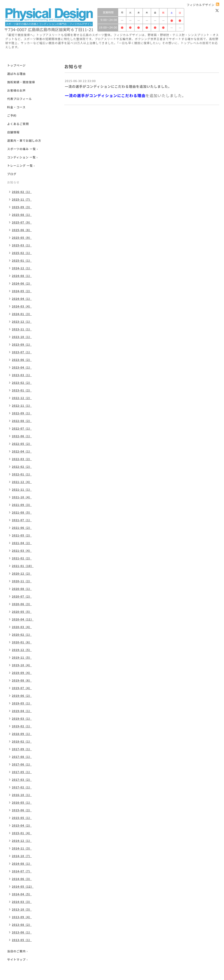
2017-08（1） (22, 757)
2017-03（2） (22, 780)
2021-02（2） (22, 558)
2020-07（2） (22, 596)
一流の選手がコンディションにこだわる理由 (105, 95)
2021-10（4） (22, 497)
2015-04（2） (22, 825)
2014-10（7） (22, 856)
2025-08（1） (22, 215)
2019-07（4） (22, 688)
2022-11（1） (22, 406)
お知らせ (13, 182)
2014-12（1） (22, 841)
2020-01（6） (22, 642)
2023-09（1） (22, 344)
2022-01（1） (22, 474)
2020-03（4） (22, 627)
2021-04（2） (22, 543)
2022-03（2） (22, 459)
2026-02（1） (22, 192)
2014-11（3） (22, 848)
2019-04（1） (22, 711)
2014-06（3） (22, 879)
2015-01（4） (22, 833)
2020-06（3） (22, 604)
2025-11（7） (22, 199)
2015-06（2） (22, 810)
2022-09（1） (22, 413)
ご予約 (12, 115)
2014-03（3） (22, 902)
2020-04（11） (23, 619)
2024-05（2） (22, 291)
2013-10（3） (22, 909)
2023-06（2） (22, 360)
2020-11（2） (22, 581)
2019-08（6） (22, 680)
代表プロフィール (20, 99)
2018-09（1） (22, 734)
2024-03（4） (22, 306)
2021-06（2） (22, 528)
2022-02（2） (22, 467)
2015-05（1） (22, 818)
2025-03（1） (22, 245)
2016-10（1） (22, 795)
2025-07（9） (22, 222)
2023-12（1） (22, 322)
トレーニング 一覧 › (21, 165)
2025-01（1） (22, 261)
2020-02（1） (22, 635)
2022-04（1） (22, 451)
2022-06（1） (22, 436)
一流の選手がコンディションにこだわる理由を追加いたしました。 (118, 86)
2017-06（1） (22, 764)
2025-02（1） (22, 253)
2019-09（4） (22, 673)
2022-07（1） (22, 428)
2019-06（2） (22, 696)
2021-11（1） (22, 490)
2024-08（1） (22, 276)
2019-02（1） (22, 726)
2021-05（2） (22, 535)
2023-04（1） (22, 367)
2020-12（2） (22, 573)
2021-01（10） (23, 566)
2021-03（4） (22, 551)
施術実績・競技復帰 (21, 82)
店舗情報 (13, 132)
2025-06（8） (22, 230)
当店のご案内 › (18, 951)
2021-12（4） (22, 482)
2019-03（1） (22, 719)
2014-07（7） (22, 871)
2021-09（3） (22, 505)
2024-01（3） (22, 314)
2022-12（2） (22, 398)
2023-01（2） (22, 390)
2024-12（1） (22, 268)
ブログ (12, 174)
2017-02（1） (22, 787)
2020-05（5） (22, 612)
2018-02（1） (22, 741)
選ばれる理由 (16, 74)
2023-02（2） (22, 383)
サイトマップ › (18, 959)
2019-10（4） (22, 665)
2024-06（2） (22, 283)
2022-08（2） (22, 421)
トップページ (16, 65)
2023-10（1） (22, 337)
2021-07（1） (22, 520)
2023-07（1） (22, 352)
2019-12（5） (22, 650)
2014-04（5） (22, 894)
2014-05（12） (23, 886)
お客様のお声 (16, 90)
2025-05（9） (22, 238)
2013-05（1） (22, 940)
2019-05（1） (22, 703)
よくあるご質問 (18, 124)
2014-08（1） (22, 864)
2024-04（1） (22, 299)
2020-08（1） (22, 589)
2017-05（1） (22, 772)
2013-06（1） (22, 932)
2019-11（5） (22, 657)
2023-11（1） (22, 329)
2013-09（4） (22, 917)
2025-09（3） (22, 207)
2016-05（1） (22, 803)
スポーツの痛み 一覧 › (23, 149)
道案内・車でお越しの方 (24, 140)
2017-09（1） (22, 749)
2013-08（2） (22, 925)
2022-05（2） (22, 444)
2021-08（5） (22, 512)
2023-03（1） (22, 375)
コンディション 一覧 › (23, 157)
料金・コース (16, 107)
